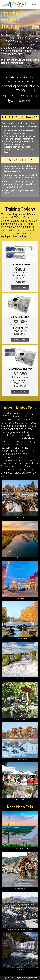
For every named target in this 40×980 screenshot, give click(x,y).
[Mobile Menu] (35, 4)
